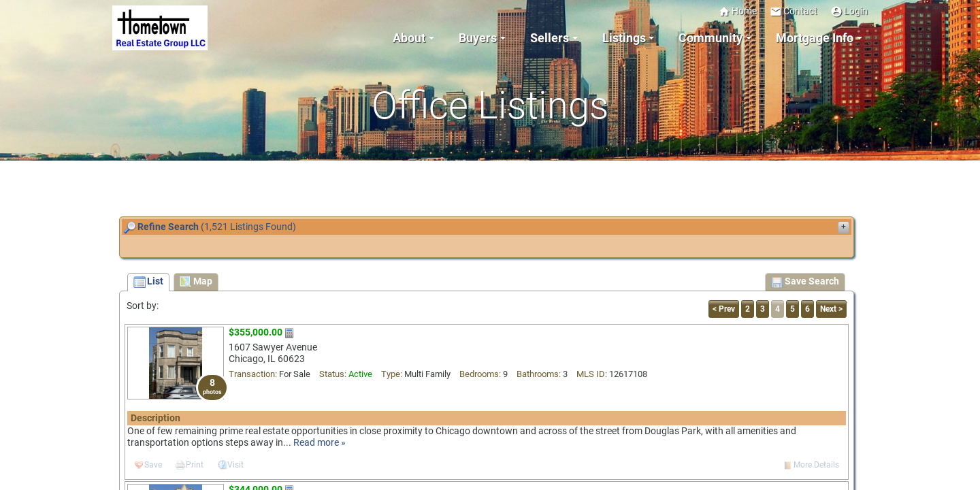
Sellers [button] (550, 38)
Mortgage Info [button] (815, 38)
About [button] (409, 38)
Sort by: (143, 306)
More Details (816, 465)
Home (737, 11)
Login (849, 11)
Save (153, 465)
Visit (235, 465)
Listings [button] (624, 38)
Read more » (320, 443)
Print (195, 465)
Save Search (805, 282)
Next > (831, 309)
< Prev (724, 309)
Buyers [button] (478, 38)
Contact (794, 11)
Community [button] (710, 38)
